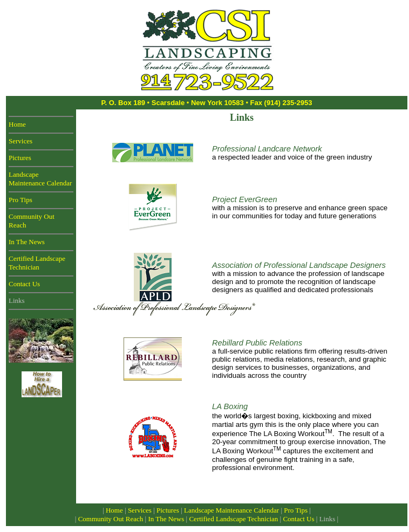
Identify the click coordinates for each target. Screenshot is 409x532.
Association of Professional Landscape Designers (299, 265)
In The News (27, 242)
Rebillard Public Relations (257, 343)
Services (21, 141)
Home (17, 124)
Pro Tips (21, 200)
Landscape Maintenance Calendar (40, 179)
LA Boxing (230, 406)
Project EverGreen (245, 199)
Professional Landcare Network (267, 149)
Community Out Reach (111, 519)
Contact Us (24, 284)
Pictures (20, 158)
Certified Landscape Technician (37, 263)
